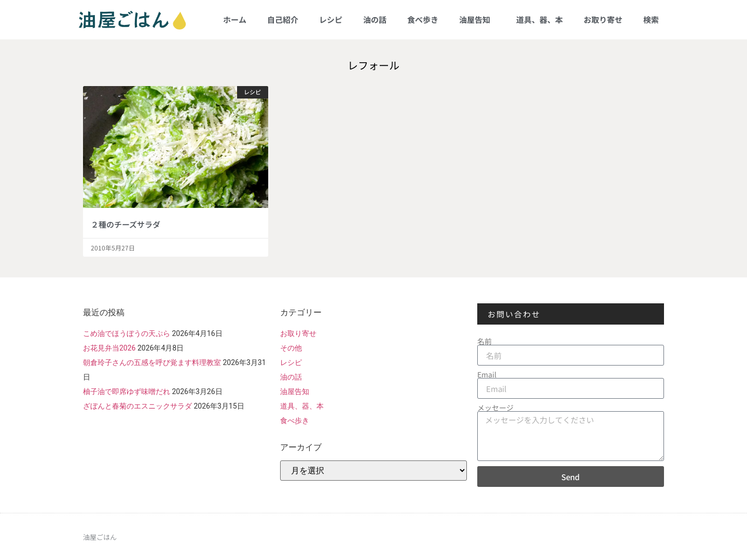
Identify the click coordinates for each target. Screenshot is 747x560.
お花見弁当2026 (109, 348)
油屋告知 (477, 19)
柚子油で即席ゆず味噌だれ (127, 391)
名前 (485, 341)
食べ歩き (423, 19)
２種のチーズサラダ (126, 224)
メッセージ (495, 408)
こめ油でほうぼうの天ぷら (127, 333)
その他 (291, 348)
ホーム (235, 19)
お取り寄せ (603, 19)
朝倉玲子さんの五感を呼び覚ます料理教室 (152, 362)
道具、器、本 (539, 19)
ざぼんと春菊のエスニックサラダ (137, 406)
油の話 (375, 19)
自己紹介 (283, 19)
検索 (651, 19)
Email (487, 374)
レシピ (331, 19)
